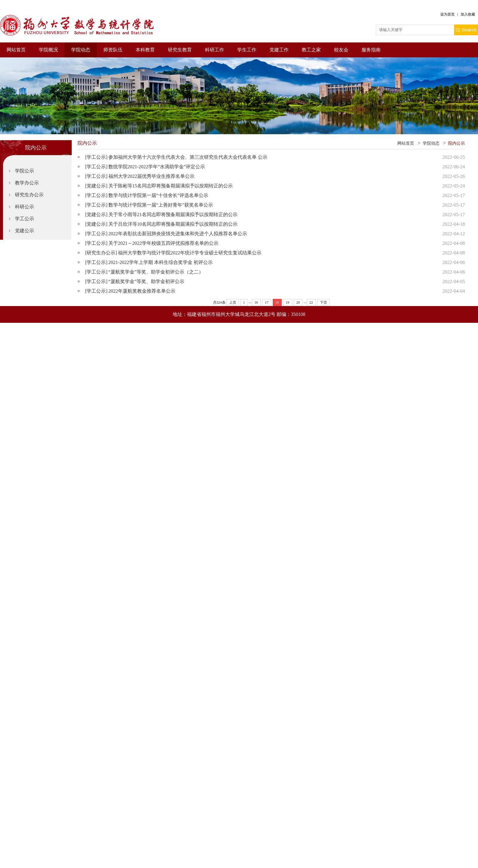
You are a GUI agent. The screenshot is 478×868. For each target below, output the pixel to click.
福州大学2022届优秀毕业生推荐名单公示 (151, 176)
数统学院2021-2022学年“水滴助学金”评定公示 (157, 167)
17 (267, 302)
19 (288, 302)
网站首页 (16, 50)
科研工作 (215, 50)
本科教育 (145, 50)
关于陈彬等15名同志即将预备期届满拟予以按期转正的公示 (171, 186)
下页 (324, 302)
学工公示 (24, 219)
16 (256, 302)
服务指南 (371, 50)
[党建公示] (96, 186)
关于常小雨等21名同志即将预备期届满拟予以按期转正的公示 (173, 214)
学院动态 (81, 50)
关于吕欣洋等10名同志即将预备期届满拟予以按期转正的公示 (173, 224)
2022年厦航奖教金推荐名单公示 (142, 291)
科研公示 (24, 207)
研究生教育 (180, 50)
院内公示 (456, 143)
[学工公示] (96, 157)
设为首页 (448, 14)
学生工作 (247, 50)
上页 (233, 302)
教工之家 (311, 50)
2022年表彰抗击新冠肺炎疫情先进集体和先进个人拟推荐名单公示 (178, 234)
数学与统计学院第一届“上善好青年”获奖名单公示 (161, 205)
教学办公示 (27, 183)
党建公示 (24, 231)
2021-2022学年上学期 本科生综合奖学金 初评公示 (161, 262)
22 (311, 302)
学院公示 (24, 171)
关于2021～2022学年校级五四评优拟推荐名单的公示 (163, 243)
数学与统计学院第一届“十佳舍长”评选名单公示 (158, 195)
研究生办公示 (29, 195)
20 (298, 302)
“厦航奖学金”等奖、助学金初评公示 (146, 281)
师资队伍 (113, 50)
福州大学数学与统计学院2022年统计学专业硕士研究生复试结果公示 (190, 253)
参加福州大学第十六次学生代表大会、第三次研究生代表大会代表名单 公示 (188, 157)
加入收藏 (468, 14)
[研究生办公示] (101, 253)
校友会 (341, 50)
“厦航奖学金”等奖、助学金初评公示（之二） (156, 272)
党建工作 (279, 50)
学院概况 (48, 50)
